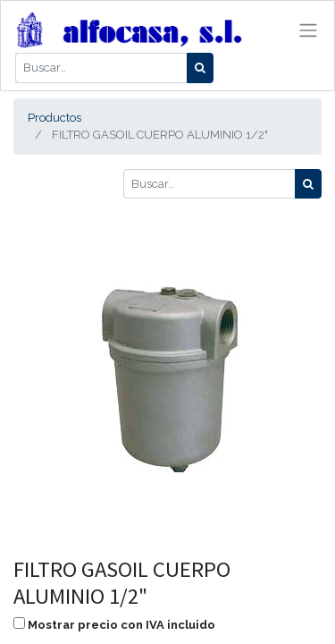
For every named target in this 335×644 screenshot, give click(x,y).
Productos (54, 118)
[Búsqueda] (200, 68)
